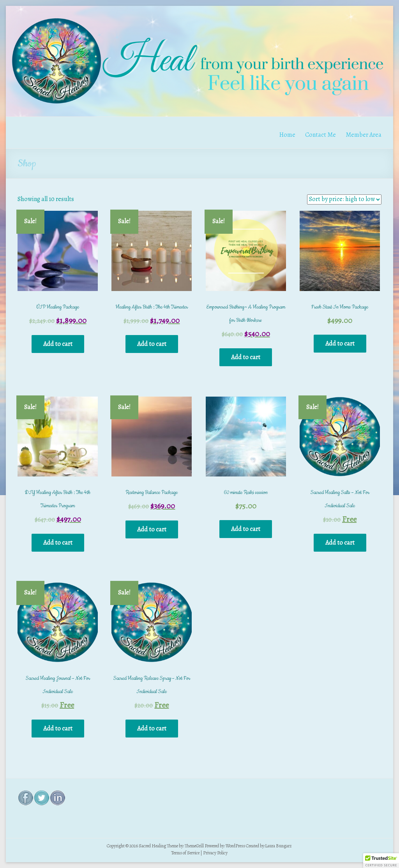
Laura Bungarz (278, 846)
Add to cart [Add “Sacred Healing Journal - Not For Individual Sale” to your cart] (58, 729)
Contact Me (320, 135)
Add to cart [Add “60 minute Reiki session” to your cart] (246, 529)
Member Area (364, 135)
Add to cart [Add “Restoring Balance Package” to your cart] (152, 529)
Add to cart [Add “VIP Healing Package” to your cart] (58, 344)
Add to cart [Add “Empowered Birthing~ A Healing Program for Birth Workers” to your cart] (246, 357)
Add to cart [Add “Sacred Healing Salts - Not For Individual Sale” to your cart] (340, 543)
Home (287, 135)
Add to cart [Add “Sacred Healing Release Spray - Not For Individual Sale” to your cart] (152, 729)
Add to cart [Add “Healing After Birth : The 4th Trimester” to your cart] (152, 344)
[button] (381, 861)
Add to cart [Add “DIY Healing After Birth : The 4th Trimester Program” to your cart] (58, 543)
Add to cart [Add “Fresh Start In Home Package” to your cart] (340, 344)
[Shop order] (344, 199)
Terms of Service (185, 853)
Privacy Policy (215, 853)
